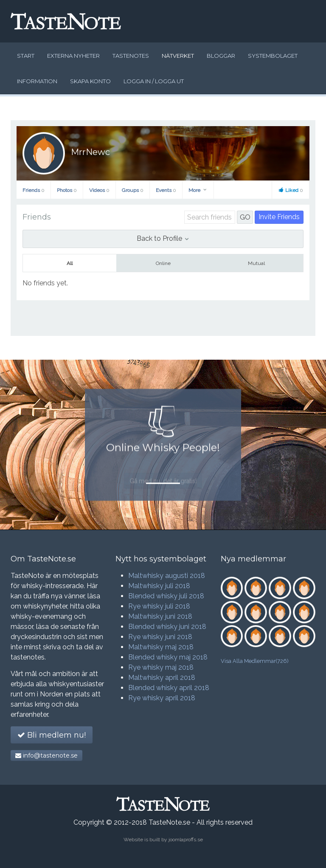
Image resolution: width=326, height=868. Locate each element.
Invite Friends (279, 217)
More (198, 190)
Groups (133, 190)
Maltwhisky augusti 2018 (167, 576)
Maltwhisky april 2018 (162, 678)
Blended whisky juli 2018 (166, 596)
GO (245, 217)
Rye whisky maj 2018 (161, 667)
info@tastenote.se (46, 755)
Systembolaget (273, 56)
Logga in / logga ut (154, 81)
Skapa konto (90, 81)
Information (37, 81)
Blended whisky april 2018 (169, 688)
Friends (34, 190)
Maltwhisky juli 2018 (159, 586)
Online (163, 263)
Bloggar (221, 56)
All (70, 263)
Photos (67, 190)
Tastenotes (131, 56)
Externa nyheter (73, 56)
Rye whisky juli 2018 (159, 606)
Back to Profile (163, 238)
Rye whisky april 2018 (162, 698)
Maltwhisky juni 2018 (160, 616)
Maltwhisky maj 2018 (161, 647)
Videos (99, 190)
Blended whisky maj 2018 (168, 657)
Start (26, 56)
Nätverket (178, 56)
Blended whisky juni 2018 (167, 627)
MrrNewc (90, 152)
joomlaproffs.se (186, 840)
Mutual (256, 263)
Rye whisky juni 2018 (160, 637)
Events (166, 190)
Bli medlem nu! (52, 735)
